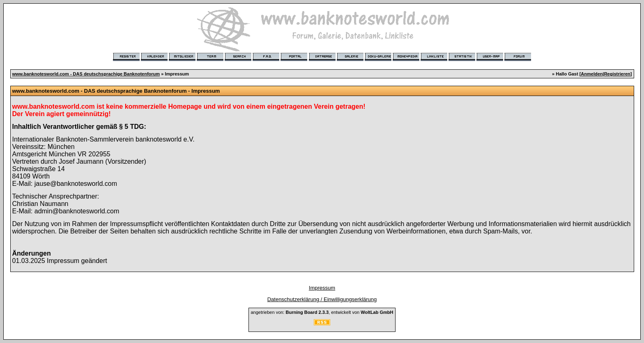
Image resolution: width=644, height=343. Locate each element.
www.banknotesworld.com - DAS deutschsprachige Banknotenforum (86, 74)
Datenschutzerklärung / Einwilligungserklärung (322, 299)
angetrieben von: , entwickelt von (322, 312)
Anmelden (592, 74)
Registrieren (617, 74)
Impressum (322, 288)
